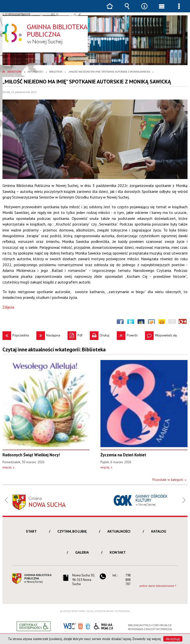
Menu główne (162, 10)
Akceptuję (173, 639)
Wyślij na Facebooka (120, 323)
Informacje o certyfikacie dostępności (34, 626)
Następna (48, 334)
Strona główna (110, 10)
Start (31, 531)
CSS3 (88, 626)
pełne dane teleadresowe (157, 586)
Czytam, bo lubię (72, 531)
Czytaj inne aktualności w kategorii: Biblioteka (54, 349)
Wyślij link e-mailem (172, 323)
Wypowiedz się (161, 334)
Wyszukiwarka (127, 10)
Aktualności (119, 531)
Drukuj (100, 334)
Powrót (127, 334)
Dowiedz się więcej (147, 639)
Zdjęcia (8, 307)
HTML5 (80, 626)
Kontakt (118, 552)
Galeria (82, 552)
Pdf (75, 334)
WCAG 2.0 (103, 626)
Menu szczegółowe (179, 10)
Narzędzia (144, 10)
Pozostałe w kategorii (168, 480)
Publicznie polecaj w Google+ (183, 323)
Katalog (159, 531)
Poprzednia (16, 334)
